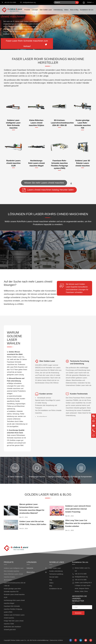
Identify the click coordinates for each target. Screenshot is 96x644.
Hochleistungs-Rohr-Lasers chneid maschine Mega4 (36, 163)
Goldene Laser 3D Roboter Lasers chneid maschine (83, 163)
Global (89, 2)
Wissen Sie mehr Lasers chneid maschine (44, 183)
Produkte (27, 12)
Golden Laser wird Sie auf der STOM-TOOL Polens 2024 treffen (33, 523)
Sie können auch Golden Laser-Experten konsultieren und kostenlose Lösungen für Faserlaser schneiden (74, 288)
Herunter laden (54, 577)
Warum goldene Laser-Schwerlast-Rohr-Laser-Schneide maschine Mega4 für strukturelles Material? (32, 509)
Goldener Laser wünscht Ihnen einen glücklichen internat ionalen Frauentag (78, 509)
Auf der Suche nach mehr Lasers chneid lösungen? (28, 283)
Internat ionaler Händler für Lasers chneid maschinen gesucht (23, 15)
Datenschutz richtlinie (56, 640)
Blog (51, 586)
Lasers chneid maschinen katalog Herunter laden (48, 190)
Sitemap (46, 640)
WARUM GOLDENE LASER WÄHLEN (15, 339)
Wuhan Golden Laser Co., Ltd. (20, 640)
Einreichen (78, 613)
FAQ (51, 580)
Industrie (37, 568)
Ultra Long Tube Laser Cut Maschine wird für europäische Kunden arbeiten (78, 523)
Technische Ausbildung (56, 574)
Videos (66, 12)
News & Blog (74, 12)
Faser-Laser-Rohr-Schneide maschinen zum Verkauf (27, 44)
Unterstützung (58, 12)
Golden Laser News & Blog (48, 496)
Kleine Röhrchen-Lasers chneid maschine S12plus (36, 123)
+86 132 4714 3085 (9, 2)
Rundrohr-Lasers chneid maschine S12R (13, 163)
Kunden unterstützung (56, 571)
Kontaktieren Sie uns (87, 12)
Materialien (37, 572)
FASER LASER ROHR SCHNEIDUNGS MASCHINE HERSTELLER (48, 62)
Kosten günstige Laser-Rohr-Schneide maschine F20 (83, 124)
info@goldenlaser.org (29, 2)
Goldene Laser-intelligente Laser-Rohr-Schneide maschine (13, 124)
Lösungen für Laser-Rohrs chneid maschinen (48, 215)
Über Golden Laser (46, 12)
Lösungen (35, 12)
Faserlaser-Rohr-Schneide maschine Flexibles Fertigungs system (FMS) (60, 164)
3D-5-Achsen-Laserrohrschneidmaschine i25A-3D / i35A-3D (60, 123)
